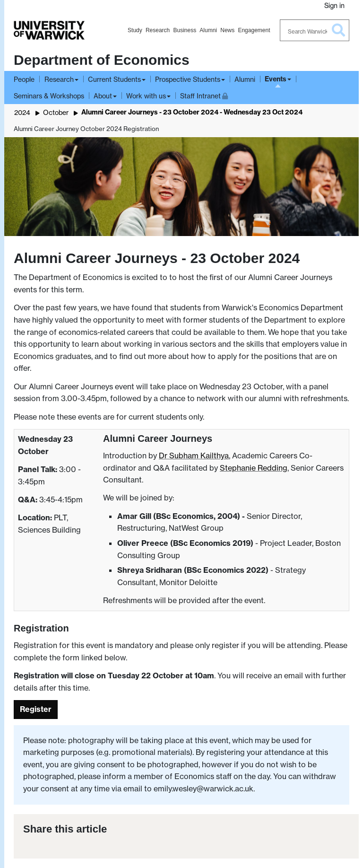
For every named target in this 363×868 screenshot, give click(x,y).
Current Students (114, 79)
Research (158, 30)
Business (185, 30)
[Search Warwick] (315, 30)
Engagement (254, 30)
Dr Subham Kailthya (194, 456)
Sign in (334, 5)
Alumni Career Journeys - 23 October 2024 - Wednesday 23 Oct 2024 (192, 112)
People (24, 79)
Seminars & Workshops (49, 96)
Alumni (208, 30)
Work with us (146, 96)
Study (135, 30)
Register (36, 709)
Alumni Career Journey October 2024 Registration (86, 129)
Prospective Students (188, 79)
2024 (22, 112)
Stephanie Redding (254, 468)
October (56, 112)
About (103, 96)
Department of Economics (102, 60)
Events (276, 79)
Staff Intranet (204, 95)
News (227, 30)
